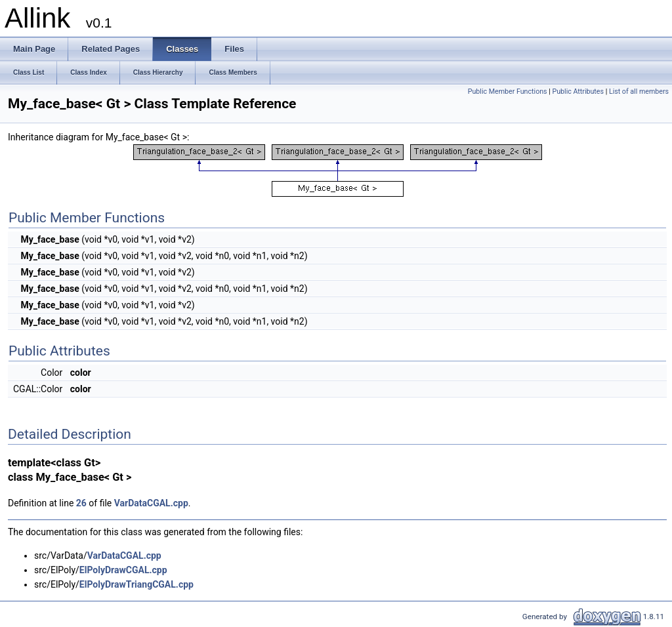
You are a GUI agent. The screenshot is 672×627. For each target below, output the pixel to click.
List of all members (639, 91)
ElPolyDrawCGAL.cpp (123, 570)
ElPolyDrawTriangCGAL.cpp (136, 584)
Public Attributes (578, 91)
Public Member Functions (508, 91)
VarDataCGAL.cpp (151, 503)
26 (81, 503)
